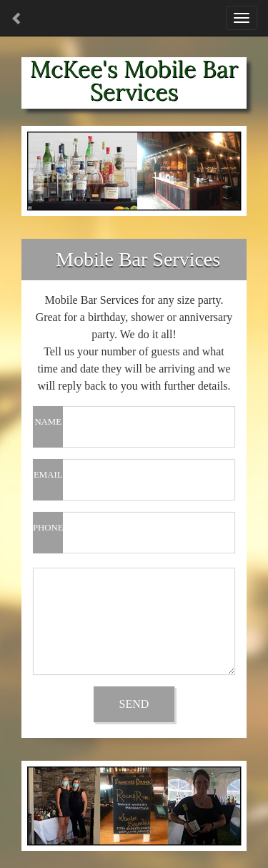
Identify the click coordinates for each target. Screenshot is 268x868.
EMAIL (48, 475)
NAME (48, 422)
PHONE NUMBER (48, 538)
